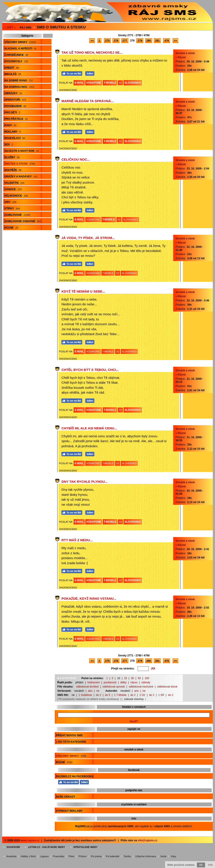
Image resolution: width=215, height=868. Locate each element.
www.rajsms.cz (30, 840)
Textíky (127, 856)
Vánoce (13, 189)
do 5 (107, 695)
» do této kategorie (71, 742)
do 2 (98, 695)
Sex (9, 145)
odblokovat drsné (167, 687)
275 (107, 41)
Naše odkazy (66, 797)
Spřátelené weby (86, 847)
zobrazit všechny (134, 699)
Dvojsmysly (16, 61)
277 (125, 41)
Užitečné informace (146, 856)
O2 (120, 83)
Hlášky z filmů (28, 856)
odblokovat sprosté (114, 687)
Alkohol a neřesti (21, 49)
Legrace (44, 856)
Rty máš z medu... (77, 540)
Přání (71, 856)
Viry (10, 202)
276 (116, 41)
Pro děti (12, 113)
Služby (12, 157)
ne (98, 691)
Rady (10, 125)
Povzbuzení (15, 106)
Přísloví (83, 856)
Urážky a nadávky (21, 177)
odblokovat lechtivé (87, 687)
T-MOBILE (110, 83)
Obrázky (13, 93)
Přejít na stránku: (123, 668)
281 (157, 41)
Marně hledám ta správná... (88, 101)
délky (123, 682)
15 (125, 678)
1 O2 (142, 695)
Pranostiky (59, 856)
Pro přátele (16, 119)
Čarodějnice (16, 55)
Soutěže (13, 170)
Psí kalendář (113, 856)
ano (90, 691)
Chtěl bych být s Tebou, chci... (90, 370)
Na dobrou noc (19, 87)
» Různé (181, 57)
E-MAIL (79, 83)
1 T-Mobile (120, 695)
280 (149, 41)
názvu (134, 682)
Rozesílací (15, 138)
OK (201, 865)
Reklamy (13, 132)
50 (139, 678)
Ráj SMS (26, 28)
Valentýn (14, 183)
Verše (163, 856)
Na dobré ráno (19, 81)
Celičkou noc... (76, 159)
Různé (11, 228)
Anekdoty (11, 856)
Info (210, 865)
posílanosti (110, 682)
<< (92, 41)
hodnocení (93, 682)
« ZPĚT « (10, 28)
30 (132, 678)
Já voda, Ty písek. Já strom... (88, 238)
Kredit (12, 68)
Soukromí (13, 847)
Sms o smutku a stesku (61, 27)
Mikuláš (13, 74)
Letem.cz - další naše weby (47, 847)
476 (167, 41)
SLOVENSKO (133, 83)
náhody (146, 682)
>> (175, 41)
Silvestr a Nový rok (22, 151)
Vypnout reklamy (69, 811)
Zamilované (17, 215)
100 (147, 678)
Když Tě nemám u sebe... (83, 291)
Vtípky (12, 209)
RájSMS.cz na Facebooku (75, 776)
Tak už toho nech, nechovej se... (92, 52)
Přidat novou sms (69, 735)
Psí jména (96, 856)
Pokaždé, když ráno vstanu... (89, 598)
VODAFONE (94, 83)
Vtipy (173, 856)
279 (140, 41)
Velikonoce (16, 196)
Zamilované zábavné (23, 221)
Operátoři (15, 100)
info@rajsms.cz (147, 840)
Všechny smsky (20, 42)
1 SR (161, 695)
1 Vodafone (85, 695)
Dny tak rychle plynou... (84, 482)
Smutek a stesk (20, 164)
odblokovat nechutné (141, 687)
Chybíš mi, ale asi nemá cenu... (89, 428)
